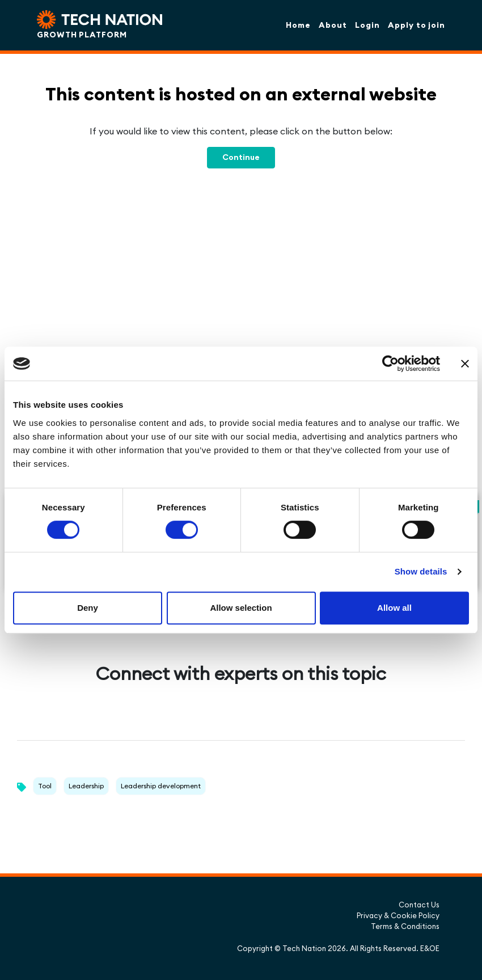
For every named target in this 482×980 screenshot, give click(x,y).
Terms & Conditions (405, 926)
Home (298, 25)
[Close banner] (465, 364)
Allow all (394, 608)
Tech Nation (304, 948)
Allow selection (241, 608)
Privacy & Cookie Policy (398, 915)
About (333, 25)
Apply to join (417, 25)
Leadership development (161, 786)
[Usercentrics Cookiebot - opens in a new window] (390, 364)
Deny (88, 608)
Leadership (86, 786)
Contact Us (419, 905)
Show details (421, 571)
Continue (241, 157)
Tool (45, 786)
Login (367, 25)
